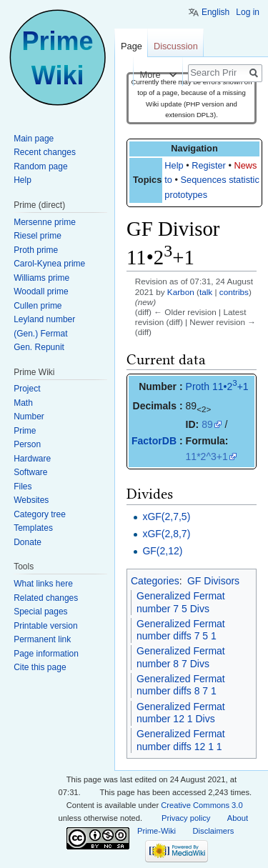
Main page (34, 139)
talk (206, 292)
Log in (248, 12)
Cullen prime (38, 306)
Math (23, 403)
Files (23, 487)
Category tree (40, 514)
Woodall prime (41, 291)
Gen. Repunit (39, 347)
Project (27, 389)
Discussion (176, 46)
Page (131, 46)
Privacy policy (186, 818)
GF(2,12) (162, 551)
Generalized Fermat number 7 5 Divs (181, 602)
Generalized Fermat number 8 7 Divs (181, 657)
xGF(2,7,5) (166, 517)
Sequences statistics (223, 180)
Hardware (32, 459)
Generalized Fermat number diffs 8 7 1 (181, 685)
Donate (28, 542)
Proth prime (36, 250)
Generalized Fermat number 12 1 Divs (181, 713)
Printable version (45, 626)
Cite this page (40, 667)
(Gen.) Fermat (40, 334)
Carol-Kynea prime (49, 264)
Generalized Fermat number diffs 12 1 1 (181, 740)
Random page (40, 166)
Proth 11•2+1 (217, 386)
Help (174, 165)
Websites (31, 500)
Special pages (40, 612)
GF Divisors (213, 581)
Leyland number (44, 319)
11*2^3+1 (207, 457)
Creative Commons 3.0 (202, 805)
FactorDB (154, 441)
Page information (46, 654)
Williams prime (41, 278)
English (215, 12)
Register (209, 165)
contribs (234, 292)
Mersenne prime (45, 222)
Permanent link (42, 639)
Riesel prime (38, 236)
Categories (155, 581)
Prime (25, 431)
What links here (43, 584)
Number (29, 416)
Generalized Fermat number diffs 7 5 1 (181, 630)
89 (207, 424)
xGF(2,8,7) (166, 534)
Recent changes (45, 152)
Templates (33, 528)
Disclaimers (214, 831)
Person (27, 444)
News (245, 165)
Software (30, 472)
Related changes (46, 598)
